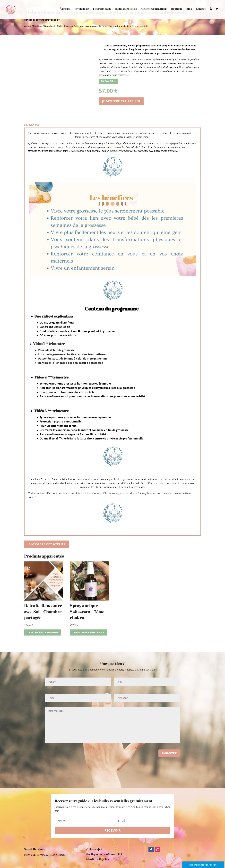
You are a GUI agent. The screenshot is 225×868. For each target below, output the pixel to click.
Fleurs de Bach (102, 10)
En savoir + (108, 81)
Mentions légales (98, 860)
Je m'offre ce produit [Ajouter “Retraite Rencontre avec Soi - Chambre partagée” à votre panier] (43, 632)
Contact (201, 10)
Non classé (50, 26)
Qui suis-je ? (94, 850)
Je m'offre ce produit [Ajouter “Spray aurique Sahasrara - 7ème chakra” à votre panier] (88, 632)
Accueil (28, 26)
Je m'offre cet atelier (121, 101)
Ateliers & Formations (154, 10)
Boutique (177, 10)
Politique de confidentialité (104, 855)
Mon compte (211, 14)
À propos (65, 10)
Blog (189, 10)
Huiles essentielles (126, 10)
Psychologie (82, 10)
